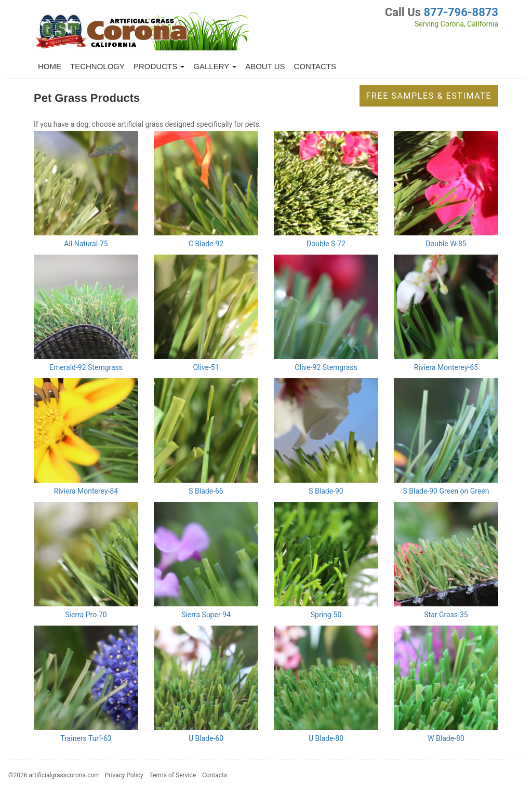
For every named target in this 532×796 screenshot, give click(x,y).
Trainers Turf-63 (86, 738)
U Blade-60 (206, 738)
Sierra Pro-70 (86, 615)
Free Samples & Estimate (429, 96)
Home (50, 66)
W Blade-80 (446, 738)
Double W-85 (446, 244)
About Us (265, 66)
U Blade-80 (326, 738)
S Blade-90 (326, 491)
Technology (97, 66)
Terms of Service (172, 775)
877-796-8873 (461, 12)
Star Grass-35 (446, 615)
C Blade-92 (206, 244)
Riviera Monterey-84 (86, 491)
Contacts (315, 66)
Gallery (215, 66)
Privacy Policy (124, 775)
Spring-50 (326, 615)
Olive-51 (206, 367)
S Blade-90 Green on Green (446, 491)
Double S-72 (326, 244)
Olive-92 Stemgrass (326, 367)
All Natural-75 (86, 244)
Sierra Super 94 (206, 615)
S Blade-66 (206, 491)
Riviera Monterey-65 (446, 367)
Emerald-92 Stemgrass (86, 367)
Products (159, 66)
